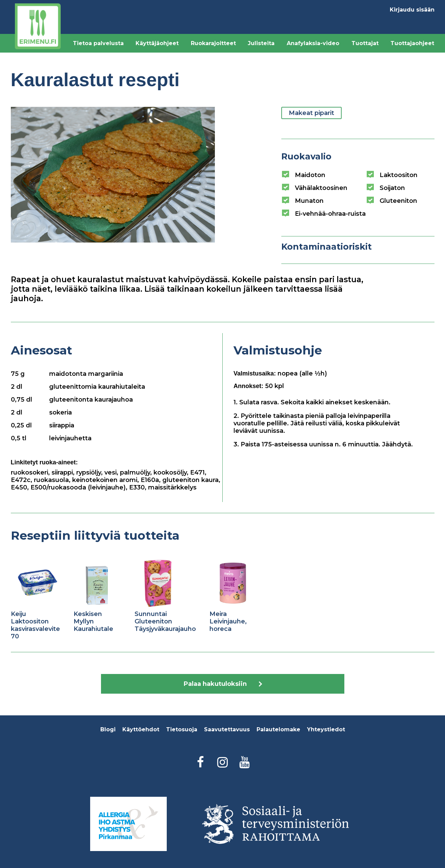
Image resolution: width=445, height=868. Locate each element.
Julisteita (261, 43)
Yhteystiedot (326, 729)
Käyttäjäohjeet (157, 43)
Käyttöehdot (141, 729)
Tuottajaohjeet (412, 43)
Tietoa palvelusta (98, 43)
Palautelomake (278, 729)
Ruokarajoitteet (213, 43)
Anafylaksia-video (313, 43)
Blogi (108, 729)
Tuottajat (365, 43)
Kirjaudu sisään (412, 10)
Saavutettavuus (227, 729)
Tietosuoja (182, 729)
